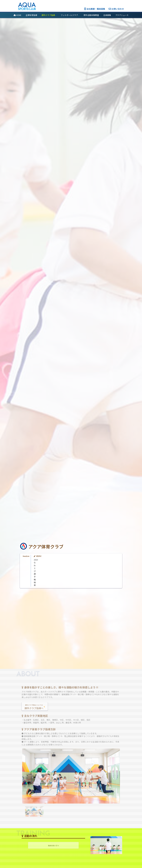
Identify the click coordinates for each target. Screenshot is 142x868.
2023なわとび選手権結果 (44, 585)
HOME (17, 15)
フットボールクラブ (70, 15)
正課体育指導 (31, 15)
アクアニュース (122, 15)
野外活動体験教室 (91, 15)
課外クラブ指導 (49, 15)
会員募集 (107, 15)
